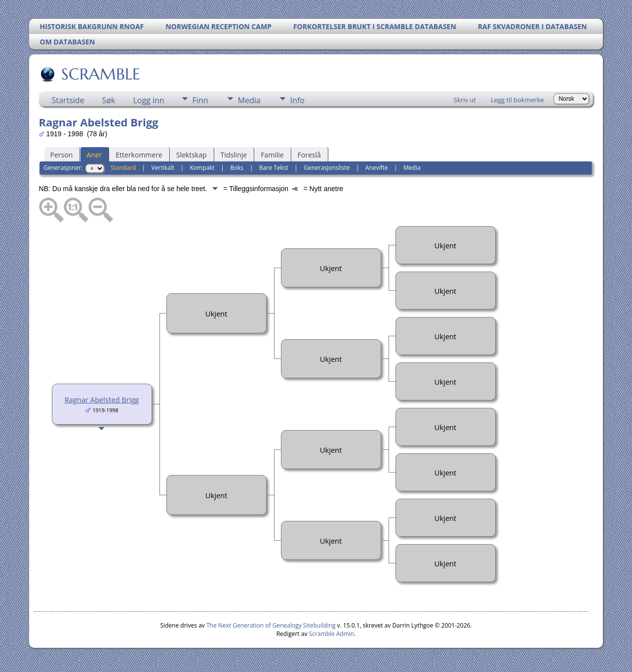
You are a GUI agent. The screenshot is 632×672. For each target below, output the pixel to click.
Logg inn (148, 100)
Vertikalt (163, 168)
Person (62, 155)
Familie (272, 155)
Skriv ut (465, 100)
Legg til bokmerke (517, 100)
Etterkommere (139, 155)
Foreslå (309, 155)
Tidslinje (234, 155)
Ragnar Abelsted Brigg (102, 399)
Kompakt (202, 168)
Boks (237, 168)
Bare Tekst (274, 168)
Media (249, 100)
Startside (68, 100)
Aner (94, 155)
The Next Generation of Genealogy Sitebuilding (271, 625)
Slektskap (192, 155)
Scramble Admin (332, 634)
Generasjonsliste (327, 168)
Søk (109, 100)
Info (297, 100)
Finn (200, 100)
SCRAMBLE (100, 74)
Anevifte (377, 168)
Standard (123, 168)
